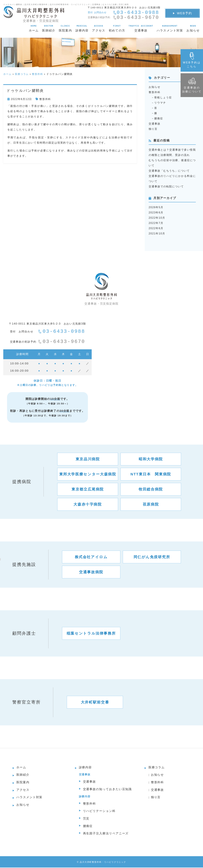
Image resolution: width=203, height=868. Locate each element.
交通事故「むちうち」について (169, 171)
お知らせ (193, 28)
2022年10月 (157, 218)
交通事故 (141, 28)
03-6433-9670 (62, 342)
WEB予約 (183, 13)
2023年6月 (156, 213)
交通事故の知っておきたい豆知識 (107, 789)
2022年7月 (156, 223)
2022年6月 (156, 228)
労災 (86, 819)
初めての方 (117, 28)
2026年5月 (156, 207)
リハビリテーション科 (99, 811)
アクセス (99, 28)
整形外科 (45, 99)
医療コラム (157, 768)
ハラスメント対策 (170, 28)
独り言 (153, 129)
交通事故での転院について (166, 186)
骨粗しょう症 (163, 97)
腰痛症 (159, 118)
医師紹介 (49, 28)
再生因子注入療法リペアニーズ (106, 834)
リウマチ (160, 103)
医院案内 (65, 28)
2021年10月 (157, 234)
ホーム (34, 28)
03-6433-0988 (62, 332)
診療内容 (82, 28)
